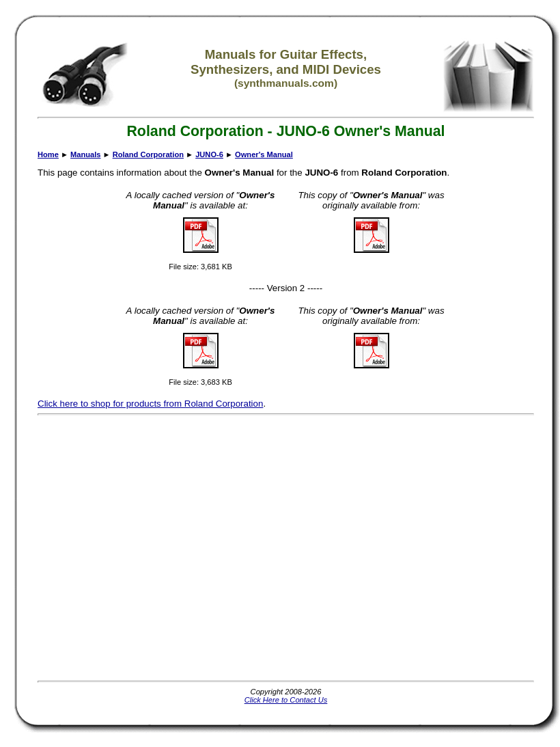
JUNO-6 (209, 154)
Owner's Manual (264, 154)
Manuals (85, 154)
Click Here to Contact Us (286, 700)
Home (48, 154)
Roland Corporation (148, 154)
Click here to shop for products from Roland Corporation (150, 404)
